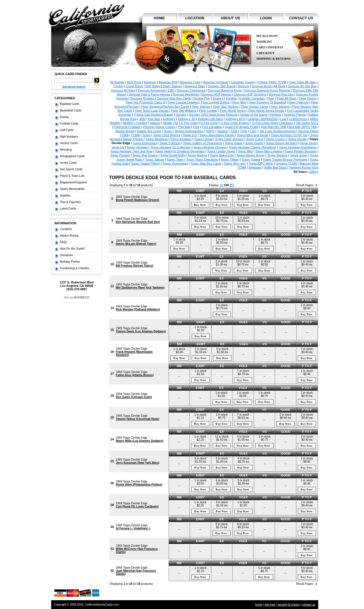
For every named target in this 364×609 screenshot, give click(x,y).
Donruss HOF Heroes (216, 94)
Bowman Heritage (215, 82)
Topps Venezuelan (175, 163)
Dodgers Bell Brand (221, 86)
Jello (142, 119)
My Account (267, 36)
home (159, 18)
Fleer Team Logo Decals (152, 111)
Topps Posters (120, 155)
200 (232, 185)
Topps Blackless (157, 139)
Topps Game (234, 143)
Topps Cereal (203, 139)
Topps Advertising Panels (217, 135)
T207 (253, 131)
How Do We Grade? (73, 249)
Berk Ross (134, 82)
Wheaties (255, 167)
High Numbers (69, 137)
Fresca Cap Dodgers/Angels (154, 115)
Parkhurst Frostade (127, 127)
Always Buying (69, 236)
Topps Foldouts (170, 143)
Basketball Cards (71, 110)
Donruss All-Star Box (302, 86)
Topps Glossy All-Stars (282, 143)
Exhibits (232, 98)
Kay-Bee (154, 119)
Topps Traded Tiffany (145, 163)
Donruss (243, 86)
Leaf (283, 119)
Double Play (202, 98)
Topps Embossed (145, 143)
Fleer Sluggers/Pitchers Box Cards (165, 107)
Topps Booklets (181, 139)
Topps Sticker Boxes (251, 155)
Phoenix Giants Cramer (159, 127)
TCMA (136, 135)
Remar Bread (125, 131)
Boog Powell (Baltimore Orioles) (137, 200)
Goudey (181, 115)
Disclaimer (67, 255)
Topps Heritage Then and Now (131, 151)
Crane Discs (134, 86)
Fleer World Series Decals (266, 111)
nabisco (155, 123)
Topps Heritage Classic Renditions (253, 147)
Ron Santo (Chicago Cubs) (134, 397)
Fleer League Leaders (183, 102)
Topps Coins (255, 139)
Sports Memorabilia (72, 189)
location (195, 18)
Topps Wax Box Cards (206, 163)
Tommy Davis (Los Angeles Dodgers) (141, 331)
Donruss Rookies (142, 98)
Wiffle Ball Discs (275, 167)
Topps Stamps (197, 155)
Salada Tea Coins (149, 131)
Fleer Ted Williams (184, 111)
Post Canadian (212, 127)
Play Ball (184, 127)
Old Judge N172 (307, 123)
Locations (66, 229)
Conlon (118, 86)
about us (230, 18)
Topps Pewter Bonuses (301, 151)
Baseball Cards (70, 104)
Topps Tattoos (155, 159)
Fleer (271, 98)
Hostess (276, 115)
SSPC (210, 131)
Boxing (64, 117)
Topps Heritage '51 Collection (170, 147)
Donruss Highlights (186, 94)
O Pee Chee (189, 123)
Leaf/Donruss (298, 119)
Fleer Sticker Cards (255, 107)
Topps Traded (251, 159)
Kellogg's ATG (235, 119)
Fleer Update (208, 111)
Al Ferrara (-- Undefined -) (133, 528)
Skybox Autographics (189, 131)
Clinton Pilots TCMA (272, 82)
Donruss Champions (191, 90)
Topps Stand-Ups (222, 155)
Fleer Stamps (201, 107)
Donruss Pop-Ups (281, 94)
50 (222, 185)
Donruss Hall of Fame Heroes (149, 94)
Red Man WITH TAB (302, 127)
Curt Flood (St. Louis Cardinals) (137, 507)
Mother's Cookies (135, 123)
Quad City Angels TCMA (241, 127)
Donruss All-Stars (123, 90)
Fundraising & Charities (75, 268)
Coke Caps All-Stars (303, 82)
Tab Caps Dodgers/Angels (277, 131)
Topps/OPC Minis (261, 163)
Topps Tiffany (230, 159)
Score (168, 131)
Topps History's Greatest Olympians (180, 151)
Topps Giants (254, 143)
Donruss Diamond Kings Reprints (267, 90)
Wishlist (264, 42)
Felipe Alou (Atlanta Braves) (135, 375)
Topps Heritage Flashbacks (298, 147)
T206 (244, 131)
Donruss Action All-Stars (268, 86)
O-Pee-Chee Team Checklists (273, 123)
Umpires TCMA (286, 163)
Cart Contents (270, 47)
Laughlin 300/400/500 (263, 119)
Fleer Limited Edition (216, 102)
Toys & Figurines (71, 202)
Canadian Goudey (243, 82)
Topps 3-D (190, 135)
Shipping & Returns (274, 59)
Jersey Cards (68, 163)
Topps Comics (275, 139)
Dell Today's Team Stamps (164, 86)
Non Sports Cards (71, 169)
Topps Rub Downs (145, 155)
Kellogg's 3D (186, 119)
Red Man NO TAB (274, 127)
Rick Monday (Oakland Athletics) (138, 309)
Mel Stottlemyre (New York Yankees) (140, 288)
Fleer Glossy (308, 98)
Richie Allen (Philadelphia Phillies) (139, 485)
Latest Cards (68, 209)
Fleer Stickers (280, 107)
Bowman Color (190, 82)
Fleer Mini (239, 102)
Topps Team (175, 159)
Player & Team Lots (72, 176)
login (266, 18)
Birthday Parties (70, 262)
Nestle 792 (170, 123)
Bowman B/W (168, 82)
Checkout (266, 53)
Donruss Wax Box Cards (174, 98)
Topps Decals (297, 139)
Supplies (65, 195)
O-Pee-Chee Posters (235, 123)
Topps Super (299, 155)
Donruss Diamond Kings (225, 90)
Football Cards (69, 124)
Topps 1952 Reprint (167, 135)
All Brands (117, 82)
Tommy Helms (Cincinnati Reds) (137, 419)
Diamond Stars (195, 86)
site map (270, 605)
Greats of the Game (254, 115)
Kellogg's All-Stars (210, 119)
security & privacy (289, 605)
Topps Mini (245, 151)
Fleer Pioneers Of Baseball (267, 102)
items (307, 39)
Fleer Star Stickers (226, 107)
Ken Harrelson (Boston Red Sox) (138, 222)
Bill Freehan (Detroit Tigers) (135, 266)
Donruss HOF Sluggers (250, 94)
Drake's (218, 98)
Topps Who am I (235, 163)
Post (196, 127)
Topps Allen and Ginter (253, 135)
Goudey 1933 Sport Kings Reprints (213, 115)
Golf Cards (67, 130)
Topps (146, 135)
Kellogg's (169, 119)
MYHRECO (82, 297)
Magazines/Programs (73, 182)
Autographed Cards (72, 156)
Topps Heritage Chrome (210, 147)
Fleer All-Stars (287, 98)
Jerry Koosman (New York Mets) (137, 463)
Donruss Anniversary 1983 (156, 90)
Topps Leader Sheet (221, 151)
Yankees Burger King (304, 167)
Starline (223, 131)
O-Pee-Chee (209, 123)
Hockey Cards (69, 143)
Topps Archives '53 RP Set (289, 135)
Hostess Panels (295, 115)
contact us (301, 18)
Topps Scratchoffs (172, 155)
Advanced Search (74, 86)
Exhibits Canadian (252, 98)
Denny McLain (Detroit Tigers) (136, 244)
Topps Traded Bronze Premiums (285, 159)
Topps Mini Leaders (269, 151)
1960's (314, 172)
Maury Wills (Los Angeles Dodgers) (139, 441)
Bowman (150, 82)
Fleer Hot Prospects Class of (146, 102)
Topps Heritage (137, 147)
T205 (234, 131)
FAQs (64, 242)
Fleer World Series (233, 111)
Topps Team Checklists (202, 159)
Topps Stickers (277, 155)
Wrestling (66, 150)
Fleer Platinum (299, 102)
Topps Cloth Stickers (229, 139)
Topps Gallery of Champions (203, 143)
